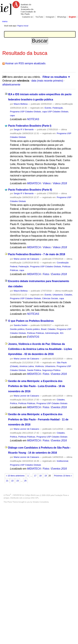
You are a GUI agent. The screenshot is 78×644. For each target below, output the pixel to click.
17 (35, 476)
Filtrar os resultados (55, 77)
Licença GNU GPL (31, 498)
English (72, 17)
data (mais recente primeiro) (47, 81)
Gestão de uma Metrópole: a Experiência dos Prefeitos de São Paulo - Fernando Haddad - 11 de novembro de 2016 (38, 419)
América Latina (27, 366)
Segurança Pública (51, 370)
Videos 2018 (60, 183)
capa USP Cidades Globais (55, 112)
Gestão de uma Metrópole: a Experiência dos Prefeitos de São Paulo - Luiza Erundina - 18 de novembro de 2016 (36, 386)
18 (40, 476)
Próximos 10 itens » (63, 476)
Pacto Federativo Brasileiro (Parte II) (30, 190)
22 (12, 481)
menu (5, 21)
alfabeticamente (11, 85)
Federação (58, 108)
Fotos (46, 274)
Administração (52, 333)
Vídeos (47, 183)
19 (46, 476)
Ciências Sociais (50, 298)
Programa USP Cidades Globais (25, 112)
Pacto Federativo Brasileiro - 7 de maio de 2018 (37, 254)
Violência (39, 366)
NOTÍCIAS (33, 119)
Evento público (33, 329)
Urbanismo (58, 295)
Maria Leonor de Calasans (26, 259)
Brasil (44, 329)
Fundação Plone (61, 495)
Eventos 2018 (59, 274)
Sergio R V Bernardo (24, 129)
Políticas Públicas (36, 333)
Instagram (50, 17)
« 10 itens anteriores (15, 476)
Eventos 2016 (59, 374)
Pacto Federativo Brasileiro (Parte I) (30, 126)
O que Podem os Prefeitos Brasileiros (31, 321)
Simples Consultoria (41, 502)
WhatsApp (62, 17)
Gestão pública (17, 329)
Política (14, 403)
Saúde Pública (34, 370)
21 (7, 481)
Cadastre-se (27, 17)
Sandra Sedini (21, 325)
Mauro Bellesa (21, 104)
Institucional (63, 461)
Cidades (68, 295)
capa (12, 115)
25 (25, 481)
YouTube (39, 17)
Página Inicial (23, 26)
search (73, 21)
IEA (62, 333)
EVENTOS (33, 337)
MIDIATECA (34, 183)
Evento (48, 108)
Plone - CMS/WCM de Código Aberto (21, 495)
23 (18, 481)
